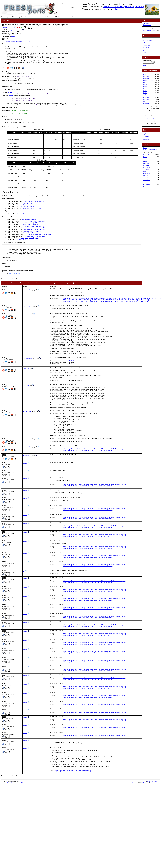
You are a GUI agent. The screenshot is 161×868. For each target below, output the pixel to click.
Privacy (145, 49)
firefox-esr (146, 76)
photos (117, 9)
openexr (145, 101)
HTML (149, 864)
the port (10, 97)
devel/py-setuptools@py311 (34, 209)
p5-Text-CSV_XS (148, 80)
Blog (144, 51)
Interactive (146, 176)
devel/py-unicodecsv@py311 (36, 247)
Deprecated (146, 159)
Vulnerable (146, 169)
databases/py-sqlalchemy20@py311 (41, 245)
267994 (71, 388)
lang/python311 (23, 213)
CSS (152, 864)
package (11, 101)
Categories (146, 135)
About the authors (148, 41)
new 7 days (146, 182)
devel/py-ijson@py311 (31, 234)
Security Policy (147, 47)
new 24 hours (147, 178)
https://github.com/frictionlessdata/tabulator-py (17, 42)
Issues (145, 42)
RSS (156, 864)
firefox (145, 74)
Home (145, 133)
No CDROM (147, 167)
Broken (145, 157)
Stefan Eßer (26, 396)
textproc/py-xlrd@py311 (30, 249)
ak (24, 626)
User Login (146, 23)
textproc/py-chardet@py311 (35, 230)
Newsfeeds (146, 140)
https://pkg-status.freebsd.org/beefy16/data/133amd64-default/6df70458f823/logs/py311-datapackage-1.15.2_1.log (106, 318)
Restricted (146, 165)
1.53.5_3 (5, 28)
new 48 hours (147, 180)
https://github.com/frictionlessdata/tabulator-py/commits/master (87, 493)
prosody (145, 82)
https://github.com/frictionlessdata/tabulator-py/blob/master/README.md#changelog (94, 491)
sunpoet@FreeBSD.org (16, 30)
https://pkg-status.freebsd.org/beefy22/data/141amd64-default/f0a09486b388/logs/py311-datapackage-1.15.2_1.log (106, 316)
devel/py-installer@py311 (33, 217)
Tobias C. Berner (28, 447)
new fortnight (147, 184)
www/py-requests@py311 (32, 242)
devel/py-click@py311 (30, 232)
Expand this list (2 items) (15, 287)
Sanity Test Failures (148, 138)
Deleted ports (146, 136)
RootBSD (151, 32)
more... (145, 66)
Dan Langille (146, 866)
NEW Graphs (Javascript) (150, 149)
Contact (145, 52)
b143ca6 (14, 35)
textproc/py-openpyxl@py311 (34, 240)
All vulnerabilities (151, 119)
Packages (80, 111)
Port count (146, 155)
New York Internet (147, 30)
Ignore (145, 161)
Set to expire (147, 174)
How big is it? (147, 46)
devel (9, 28)
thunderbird (146, 78)
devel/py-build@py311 (28, 215)
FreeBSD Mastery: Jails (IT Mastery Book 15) (123, 7)
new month (146, 186)
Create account (147, 25)
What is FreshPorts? (148, 39)
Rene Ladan (26, 331)
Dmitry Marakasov (28, 384)
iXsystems (154, 30)
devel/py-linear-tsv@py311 (36, 238)
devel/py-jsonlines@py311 (34, 236)
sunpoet (25, 505)
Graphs (145, 148)
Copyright (134, 866)
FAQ (144, 44)
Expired (145, 172)
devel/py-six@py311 (27, 244)
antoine (25, 543)
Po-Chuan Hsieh (27, 303)
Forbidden (146, 163)
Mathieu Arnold (27, 498)
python (13, 37)
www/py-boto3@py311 (29, 229)
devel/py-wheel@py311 (28, 211)
